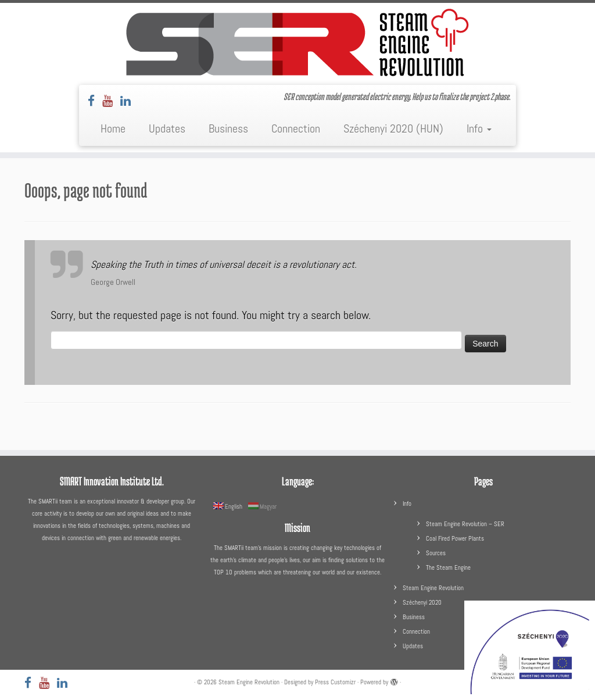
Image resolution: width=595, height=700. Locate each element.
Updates (167, 128)
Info (479, 128)
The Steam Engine (448, 567)
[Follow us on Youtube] (111, 101)
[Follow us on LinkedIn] (129, 101)
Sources (436, 553)
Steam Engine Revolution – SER (465, 524)
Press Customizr (335, 682)
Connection (296, 128)
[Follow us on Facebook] (95, 101)
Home (113, 128)
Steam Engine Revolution (433, 588)
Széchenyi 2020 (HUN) (393, 128)
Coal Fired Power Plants (455, 538)
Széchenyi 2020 (422, 602)
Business (228, 128)
